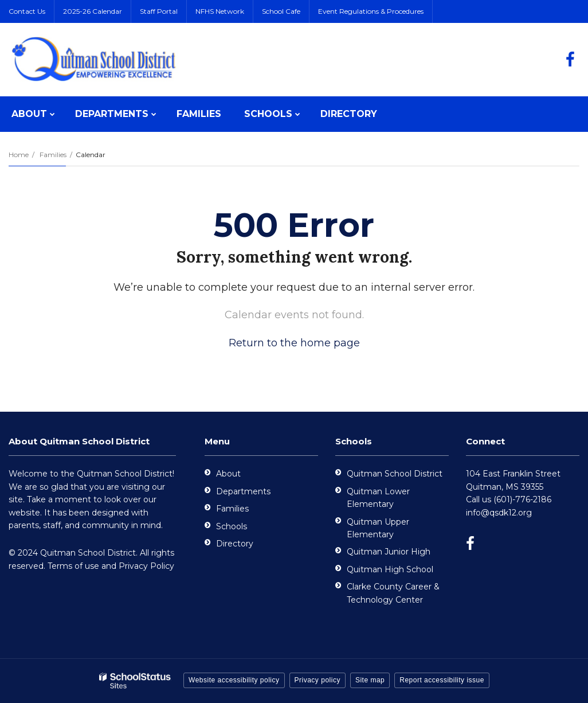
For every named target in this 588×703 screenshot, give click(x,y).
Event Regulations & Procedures (371, 11)
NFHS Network (220, 11)
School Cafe (281, 11)
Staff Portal (159, 11)
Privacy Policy (146, 566)
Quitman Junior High (389, 552)
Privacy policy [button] (317, 680)
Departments (243, 491)
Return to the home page (294, 343)
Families (53, 155)
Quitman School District (395, 474)
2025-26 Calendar (93, 11)
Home (19, 155)
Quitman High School (390, 569)
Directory (235, 544)
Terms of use (73, 566)
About (228, 474)
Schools (232, 526)
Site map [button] (370, 680)
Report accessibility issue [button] (442, 680)
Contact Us (27, 11)
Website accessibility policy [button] (234, 680)
